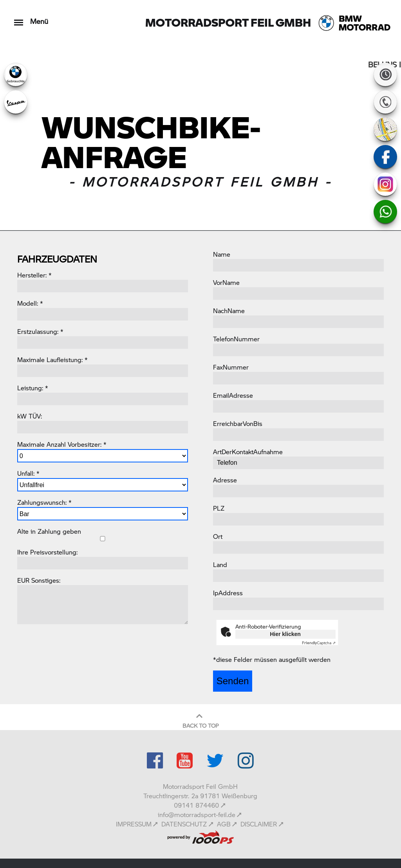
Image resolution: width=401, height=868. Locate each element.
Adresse (225, 480)
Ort (218, 536)
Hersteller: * (34, 275)
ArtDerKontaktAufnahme (248, 452)
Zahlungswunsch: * (44, 502)
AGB (224, 824)
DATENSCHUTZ (184, 824)
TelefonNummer (236, 339)
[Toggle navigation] (19, 19)
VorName (226, 282)
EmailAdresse (233, 395)
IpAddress (228, 593)
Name (222, 254)
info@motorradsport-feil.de (197, 815)
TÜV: (35, 416)
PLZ (219, 508)
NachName (229, 311)
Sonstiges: (46, 580)
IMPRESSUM (134, 824)
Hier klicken (285, 634)
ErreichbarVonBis (238, 423)
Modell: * (30, 303)
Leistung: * (33, 388)
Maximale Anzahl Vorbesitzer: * (62, 444)
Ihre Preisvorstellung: (47, 552)
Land (220, 564)
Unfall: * (28, 473)
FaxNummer (231, 367)
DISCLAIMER (259, 824)
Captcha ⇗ (319, 643)
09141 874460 (196, 805)
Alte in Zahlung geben (49, 531)
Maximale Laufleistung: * (52, 360)
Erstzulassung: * (40, 331)
